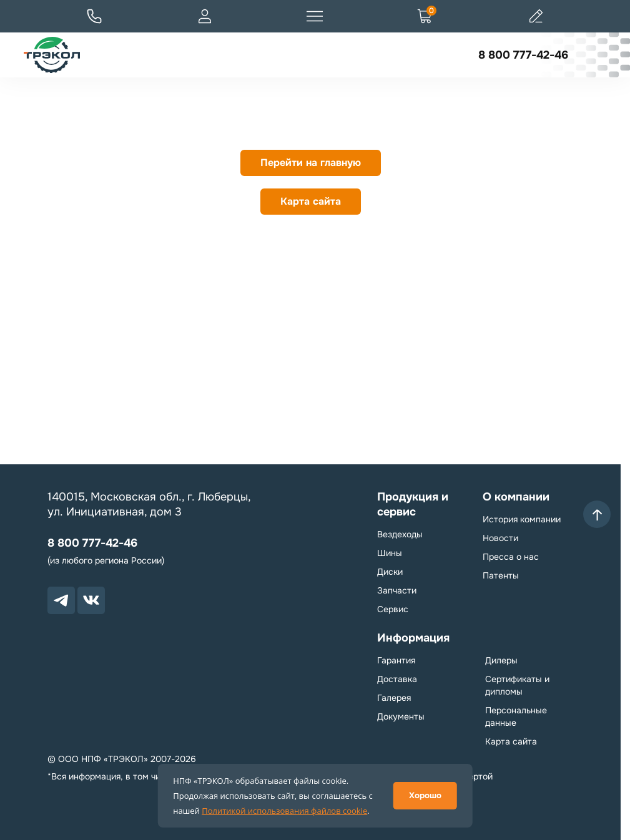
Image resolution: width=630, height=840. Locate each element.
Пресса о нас (511, 557)
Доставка (397, 679)
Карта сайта (311, 201)
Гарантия (396, 660)
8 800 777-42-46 (523, 55)
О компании (516, 497)
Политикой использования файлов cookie (284, 811)
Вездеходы (400, 534)
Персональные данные (516, 716)
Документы (401, 716)
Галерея (394, 698)
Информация (413, 638)
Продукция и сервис (413, 504)
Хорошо (425, 795)
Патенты (501, 575)
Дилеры (501, 660)
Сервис (393, 609)
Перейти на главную (311, 163)
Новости (500, 538)
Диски (390, 572)
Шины (390, 553)
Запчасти (397, 590)
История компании (522, 519)
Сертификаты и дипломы (517, 685)
